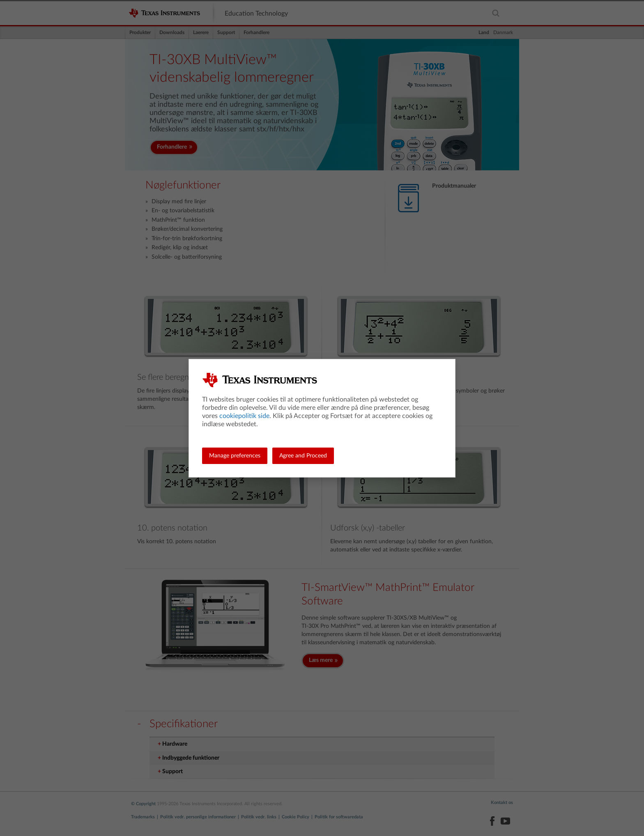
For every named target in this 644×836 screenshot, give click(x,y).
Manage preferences (235, 456)
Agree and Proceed (303, 456)
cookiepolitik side (244, 416)
